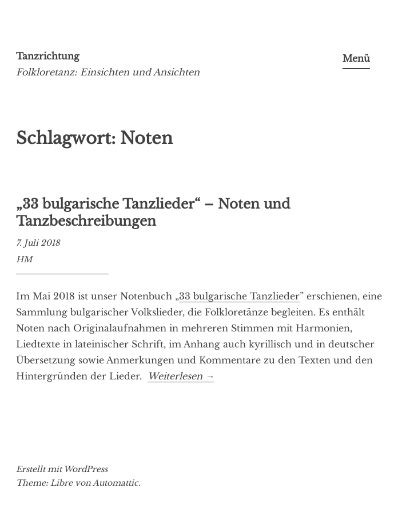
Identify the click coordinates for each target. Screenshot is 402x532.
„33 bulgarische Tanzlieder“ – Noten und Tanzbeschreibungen (153, 213)
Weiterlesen (181, 376)
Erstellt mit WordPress (62, 469)
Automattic (116, 483)
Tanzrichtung (48, 56)
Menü (356, 58)
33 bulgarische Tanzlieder (239, 296)
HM (24, 259)
